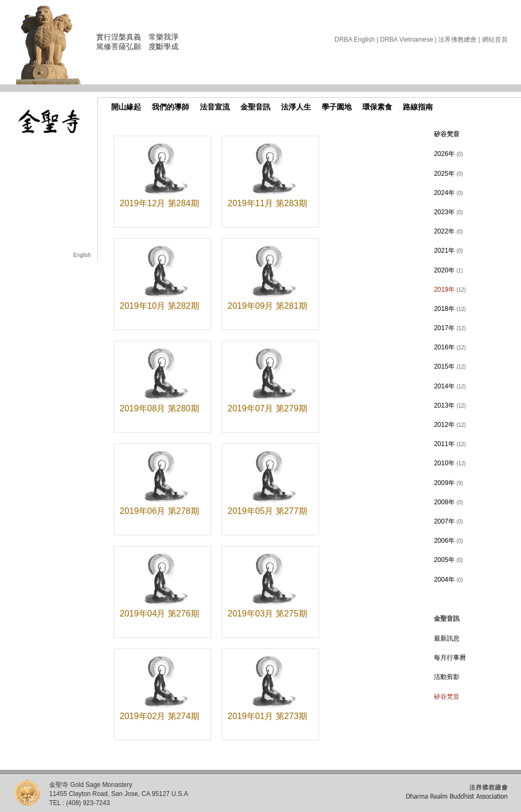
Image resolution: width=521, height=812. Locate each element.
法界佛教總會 (457, 40)
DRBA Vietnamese (406, 40)
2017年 (450, 328)
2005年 (448, 560)
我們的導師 (170, 107)
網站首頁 (495, 40)
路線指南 (418, 107)
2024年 (448, 193)
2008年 (448, 502)
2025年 (448, 174)
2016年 (450, 347)
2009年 (448, 483)
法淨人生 (296, 107)
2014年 (450, 386)
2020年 (448, 270)
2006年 (448, 541)
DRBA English (355, 40)
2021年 (448, 251)
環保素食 (377, 107)
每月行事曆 (450, 658)
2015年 (450, 366)
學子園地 (337, 107)
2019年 (450, 290)
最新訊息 (447, 638)
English (82, 255)
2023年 (448, 212)
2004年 (448, 580)
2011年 (450, 444)
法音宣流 (215, 107)
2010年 (450, 463)
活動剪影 (447, 677)
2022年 (448, 231)
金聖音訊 (255, 107)
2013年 (450, 405)
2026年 (448, 154)
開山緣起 (126, 107)
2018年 (450, 309)
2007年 (448, 521)
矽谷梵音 (447, 697)
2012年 (450, 425)
